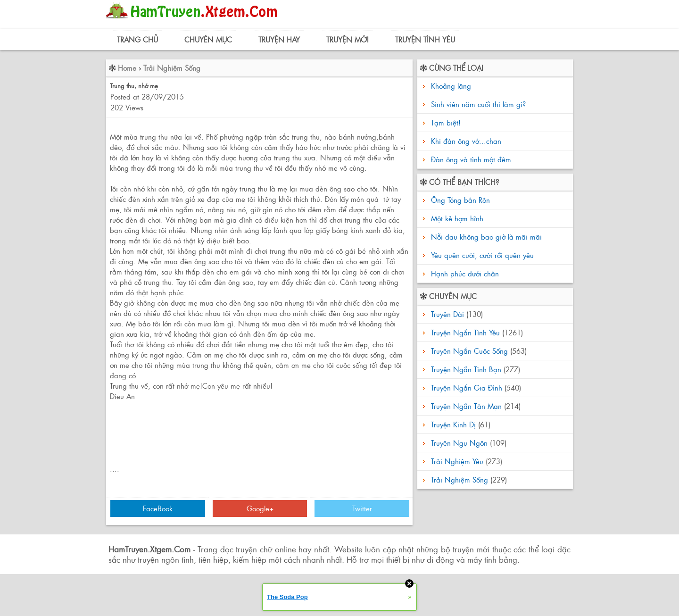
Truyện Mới (348, 39)
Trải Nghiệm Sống (172, 68)
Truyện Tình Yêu (425, 39)
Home (127, 68)
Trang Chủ (137, 39)
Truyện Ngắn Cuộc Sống (469, 351)
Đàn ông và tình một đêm (471, 159)
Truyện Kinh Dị (453, 424)
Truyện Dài (447, 314)
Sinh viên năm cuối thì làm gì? (478, 104)
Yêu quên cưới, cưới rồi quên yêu (481, 255)
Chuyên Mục (208, 39)
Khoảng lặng (451, 86)
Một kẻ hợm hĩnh (456, 218)
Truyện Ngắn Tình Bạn (466, 369)
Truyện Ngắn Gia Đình (467, 387)
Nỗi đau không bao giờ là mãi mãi (485, 237)
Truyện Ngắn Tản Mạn (466, 406)
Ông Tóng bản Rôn (459, 200)
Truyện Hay (279, 39)
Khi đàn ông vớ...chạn (466, 141)
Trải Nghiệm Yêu (457, 461)
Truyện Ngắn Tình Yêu (465, 332)
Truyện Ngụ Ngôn (459, 443)
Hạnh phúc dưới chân (464, 273)
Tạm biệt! (446, 122)
